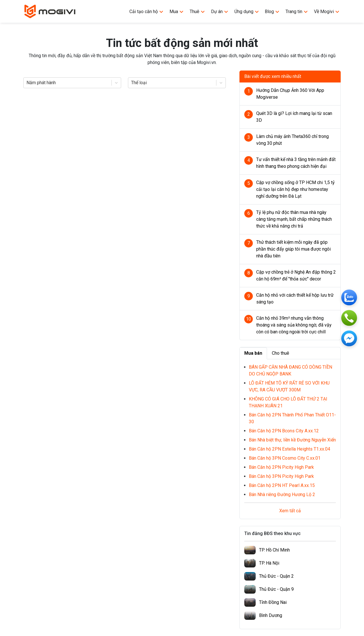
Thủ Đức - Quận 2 (276, 576)
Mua (177, 12)
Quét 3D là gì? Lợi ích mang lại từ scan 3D (294, 117)
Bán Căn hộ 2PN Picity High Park (281, 467)
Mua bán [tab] (253, 353)
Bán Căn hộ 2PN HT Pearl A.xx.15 (282, 485)
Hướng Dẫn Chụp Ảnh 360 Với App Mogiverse (290, 94)
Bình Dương (271, 615)
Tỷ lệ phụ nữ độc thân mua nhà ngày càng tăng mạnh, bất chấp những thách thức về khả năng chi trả (294, 219)
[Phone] (349, 318)
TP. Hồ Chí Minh (274, 550)
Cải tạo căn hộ (146, 12)
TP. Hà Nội (269, 563)
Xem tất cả (290, 511)
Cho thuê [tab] (281, 353)
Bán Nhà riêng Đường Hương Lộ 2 (282, 494)
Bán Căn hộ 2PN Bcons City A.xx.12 (284, 431)
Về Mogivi (327, 12)
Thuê (197, 12)
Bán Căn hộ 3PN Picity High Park (281, 476)
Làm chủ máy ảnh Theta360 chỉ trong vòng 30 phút (292, 140)
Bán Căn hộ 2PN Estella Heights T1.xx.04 (289, 449)
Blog (272, 12)
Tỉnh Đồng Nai (273, 602)
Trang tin (297, 12)
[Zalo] (349, 298)
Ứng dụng (247, 12)
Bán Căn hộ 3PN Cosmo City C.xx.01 (285, 458)
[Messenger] (349, 338)
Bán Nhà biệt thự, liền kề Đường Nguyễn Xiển (292, 440)
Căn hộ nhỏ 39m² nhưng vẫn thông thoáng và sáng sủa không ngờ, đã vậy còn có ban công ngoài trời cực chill (294, 325)
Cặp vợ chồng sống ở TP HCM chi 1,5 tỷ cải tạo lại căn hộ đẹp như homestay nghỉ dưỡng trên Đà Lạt (295, 189)
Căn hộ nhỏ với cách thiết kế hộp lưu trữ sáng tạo (295, 299)
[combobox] (27, 83)
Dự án (220, 12)
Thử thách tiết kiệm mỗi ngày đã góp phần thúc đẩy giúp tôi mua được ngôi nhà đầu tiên (293, 249)
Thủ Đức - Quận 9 (276, 589)
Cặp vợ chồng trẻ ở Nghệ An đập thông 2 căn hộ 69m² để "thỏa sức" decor (296, 275)
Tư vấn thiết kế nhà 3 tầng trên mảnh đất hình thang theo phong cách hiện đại (296, 163)
